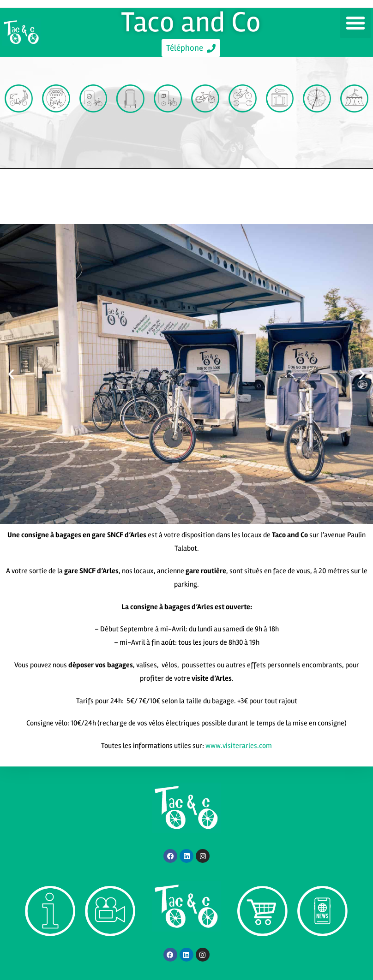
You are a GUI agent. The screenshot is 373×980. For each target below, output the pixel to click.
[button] (355, 23)
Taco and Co (191, 22)
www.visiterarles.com (239, 746)
